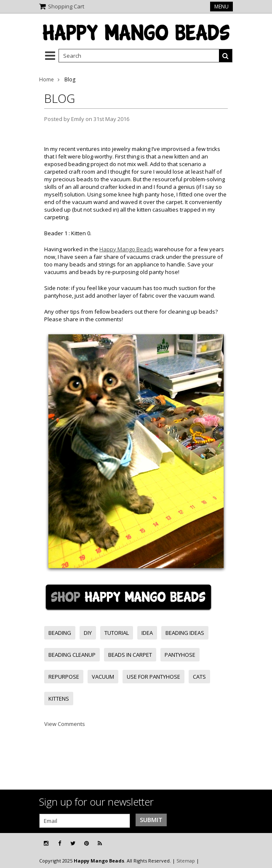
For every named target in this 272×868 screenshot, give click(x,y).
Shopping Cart (66, 6)
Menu (221, 7)
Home (47, 79)
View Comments (65, 724)
